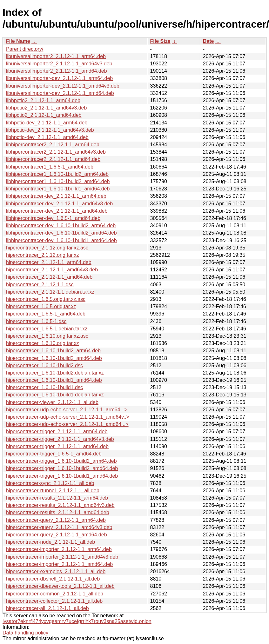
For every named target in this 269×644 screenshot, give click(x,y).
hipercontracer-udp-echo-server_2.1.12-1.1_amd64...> (67, 424)
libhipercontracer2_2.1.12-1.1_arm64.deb (53, 145)
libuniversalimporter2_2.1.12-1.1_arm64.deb (56, 56)
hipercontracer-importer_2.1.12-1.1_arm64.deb (59, 549)
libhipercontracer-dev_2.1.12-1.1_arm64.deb (56, 196)
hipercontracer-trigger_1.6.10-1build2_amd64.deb (62, 468)
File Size (160, 41)
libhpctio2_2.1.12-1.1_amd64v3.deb (46, 108)
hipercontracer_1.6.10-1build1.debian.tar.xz (55, 395)
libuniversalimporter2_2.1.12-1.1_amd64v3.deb (59, 64)
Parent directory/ (25, 49)
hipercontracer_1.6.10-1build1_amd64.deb (54, 380)
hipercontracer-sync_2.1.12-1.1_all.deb (50, 483)
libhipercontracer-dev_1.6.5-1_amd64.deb (53, 218)
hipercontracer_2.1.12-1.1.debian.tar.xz (50, 292)
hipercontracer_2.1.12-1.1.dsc (40, 285)
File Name (18, 41)
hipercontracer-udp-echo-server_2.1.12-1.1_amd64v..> (68, 417)
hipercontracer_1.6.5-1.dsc (36, 321)
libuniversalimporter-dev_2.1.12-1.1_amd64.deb (60, 93)
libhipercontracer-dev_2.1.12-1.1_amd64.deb (57, 211)
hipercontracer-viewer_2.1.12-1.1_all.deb (52, 402)
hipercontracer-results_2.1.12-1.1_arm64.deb (57, 498)
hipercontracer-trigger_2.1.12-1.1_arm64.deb (57, 432)
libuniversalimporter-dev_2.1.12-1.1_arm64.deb (59, 78)
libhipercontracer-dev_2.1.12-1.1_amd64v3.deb (59, 204)
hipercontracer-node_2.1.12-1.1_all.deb (50, 542)
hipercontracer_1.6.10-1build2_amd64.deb (54, 358)
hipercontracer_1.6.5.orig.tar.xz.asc (46, 299)
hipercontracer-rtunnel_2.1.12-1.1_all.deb (53, 491)
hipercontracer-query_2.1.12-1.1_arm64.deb (56, 520)
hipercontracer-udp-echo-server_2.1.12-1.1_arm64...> (67, 410)
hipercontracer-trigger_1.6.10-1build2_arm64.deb (61, 461)
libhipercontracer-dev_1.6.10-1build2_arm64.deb (61, 226)
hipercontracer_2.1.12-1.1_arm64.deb (49, 262)
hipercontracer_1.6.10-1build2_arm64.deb (53, 351)
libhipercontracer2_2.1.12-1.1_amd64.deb (53, 159)
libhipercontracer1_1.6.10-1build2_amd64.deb (58, 181)
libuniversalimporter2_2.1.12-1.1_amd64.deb (57, 71)
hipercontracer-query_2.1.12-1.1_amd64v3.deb (59, 527)
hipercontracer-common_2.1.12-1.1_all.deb (55, 594)
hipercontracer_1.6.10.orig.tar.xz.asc (47, 336)
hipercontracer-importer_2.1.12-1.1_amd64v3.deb (62, 557)
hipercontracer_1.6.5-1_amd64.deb (46, 314)
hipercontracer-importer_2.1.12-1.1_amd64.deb (59, 564)
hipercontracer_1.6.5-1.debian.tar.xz (47, 329)
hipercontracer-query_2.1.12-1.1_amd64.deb (57, 535)
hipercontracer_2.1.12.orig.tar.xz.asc (47, 248)
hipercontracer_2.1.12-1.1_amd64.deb (49, 277)
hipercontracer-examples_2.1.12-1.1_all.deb (56, 571)
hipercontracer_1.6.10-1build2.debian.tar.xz (55, 373)
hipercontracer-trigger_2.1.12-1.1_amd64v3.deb (60, 439)
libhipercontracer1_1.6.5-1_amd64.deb (50, 167)
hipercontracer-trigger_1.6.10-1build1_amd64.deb (62, 476)
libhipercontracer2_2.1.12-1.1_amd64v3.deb (56, 152)
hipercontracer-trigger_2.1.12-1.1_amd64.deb (57, 446)
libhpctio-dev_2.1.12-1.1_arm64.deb (47, 123)
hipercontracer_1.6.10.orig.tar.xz (42, 343)
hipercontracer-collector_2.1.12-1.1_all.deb (54, 601)
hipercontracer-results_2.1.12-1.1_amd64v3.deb (60, 505)
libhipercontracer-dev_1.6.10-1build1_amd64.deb (61, 240)
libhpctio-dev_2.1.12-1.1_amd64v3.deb (50, 130)
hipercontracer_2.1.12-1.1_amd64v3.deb (52, 270)
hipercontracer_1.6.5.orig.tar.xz (41, 306)
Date (208, 41)
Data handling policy (25, 633)
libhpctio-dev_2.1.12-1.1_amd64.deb (47, 137)
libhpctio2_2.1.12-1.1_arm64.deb (43, 100)
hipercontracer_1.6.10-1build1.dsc (44, 387)
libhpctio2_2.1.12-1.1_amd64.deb (44, 115)
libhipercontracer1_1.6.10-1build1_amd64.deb (58, 189)
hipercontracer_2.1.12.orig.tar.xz (42, 255)
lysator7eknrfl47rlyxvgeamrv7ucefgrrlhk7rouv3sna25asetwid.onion (77, 621)
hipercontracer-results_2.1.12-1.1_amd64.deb (58, 512)
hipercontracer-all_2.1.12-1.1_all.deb (47, 608)
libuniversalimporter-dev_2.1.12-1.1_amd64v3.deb (63, 86)
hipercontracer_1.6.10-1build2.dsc (44, 365)
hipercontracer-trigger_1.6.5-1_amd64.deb (54, 454)
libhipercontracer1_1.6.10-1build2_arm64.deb (57, 174)
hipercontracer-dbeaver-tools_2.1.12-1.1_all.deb (60, 586)
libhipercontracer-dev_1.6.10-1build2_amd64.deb (61, 233)
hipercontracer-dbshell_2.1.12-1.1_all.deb (53, 579)
